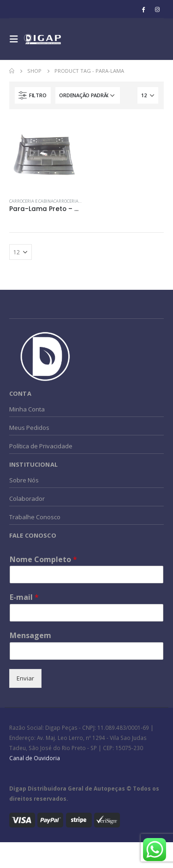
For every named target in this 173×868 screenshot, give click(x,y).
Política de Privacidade (41, 446)
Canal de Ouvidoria (35, 758)
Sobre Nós (24, 480)
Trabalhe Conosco (35, 517)
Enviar (25, 678)
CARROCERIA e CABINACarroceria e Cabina (54, 201)
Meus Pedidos (29, 428)
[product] (46, 155)
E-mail (24, 597)
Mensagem (30, 636)
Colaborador (27, 499)
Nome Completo (43, 560)
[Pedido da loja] (88, 95)
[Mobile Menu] (17, 39)
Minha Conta (27, 409)
